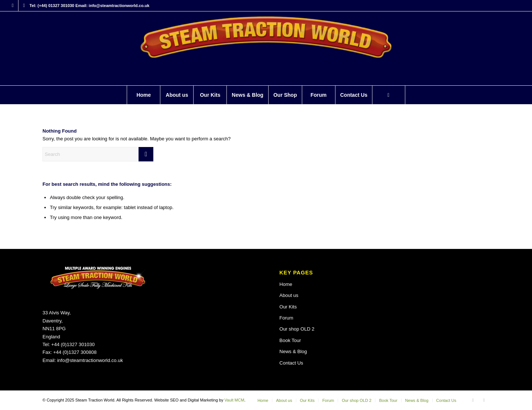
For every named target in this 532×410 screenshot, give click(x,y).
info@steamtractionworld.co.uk (90, 360)
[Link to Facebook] (13, 6)
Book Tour (290, 340)
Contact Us (291, 363)
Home (286, 284)
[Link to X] (24, 6)
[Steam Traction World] (266, 48)
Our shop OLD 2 (297, 329)
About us (289, 295)
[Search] (389, 95)
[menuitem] (143, 95)
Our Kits (288, 307)
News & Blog (293, 351)
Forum (286, 318)
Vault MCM (235, 400)
